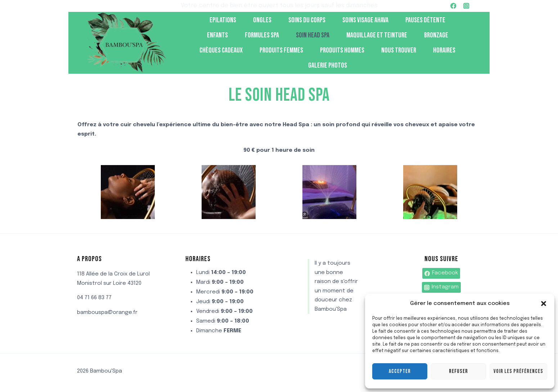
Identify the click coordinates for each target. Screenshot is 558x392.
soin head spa (313, 35)
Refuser (458, 371)
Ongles (262, 20)
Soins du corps (307, 20)
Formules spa (262, 35)
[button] (544, 304)
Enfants (217, 35)
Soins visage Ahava (365, 20)
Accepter (400, 371)
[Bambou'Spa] (126, 43)
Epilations (223, 20)
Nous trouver (399, 50)
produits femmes (281, 50)
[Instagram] (466, 6)
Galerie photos (328, 65)
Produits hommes (342, 50)
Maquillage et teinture (377, 35)
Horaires (444, 50)
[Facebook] (453, 6)
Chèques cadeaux (221, 50)
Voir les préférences (518, 371)
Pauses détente (425, 20)
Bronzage (436, 35)
